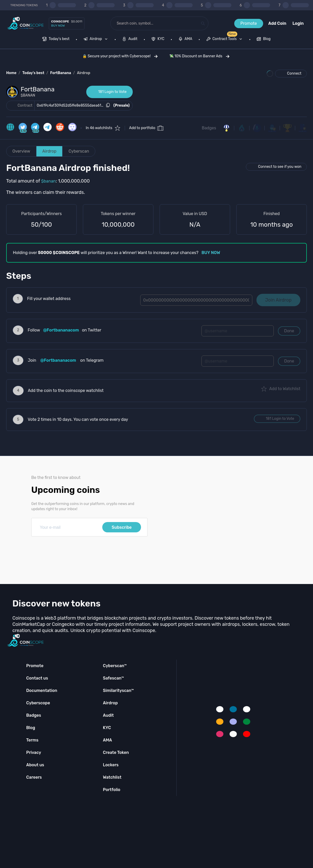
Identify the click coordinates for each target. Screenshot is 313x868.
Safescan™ (113, 678)
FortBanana (61, 73)
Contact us (37, 678)
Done (289, 331)
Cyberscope (38, 703)
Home (11, 73)
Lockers (111, 765)
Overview (21, 151)
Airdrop (84, 73)
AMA (107, 740)
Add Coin (277, 23)
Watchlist (112, 777)
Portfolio (111, 790)
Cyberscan (79, 151)
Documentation (42, 691)
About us (35, 765)
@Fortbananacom (61, 330)
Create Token (116, 752)
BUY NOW (211, 253)
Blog (31, 728)
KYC (107, 728)
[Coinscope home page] (25, 23)
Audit (108, 715)
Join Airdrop (278, 300)
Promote (249, 23)
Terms (32, 740)
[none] (97, 40)
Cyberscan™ (115, 666)
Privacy (34, 752)
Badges (209, 128)
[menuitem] (56, 40)
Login (298, 23)
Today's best (33, 73)
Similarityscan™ (118, 691)
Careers (34, 777)
